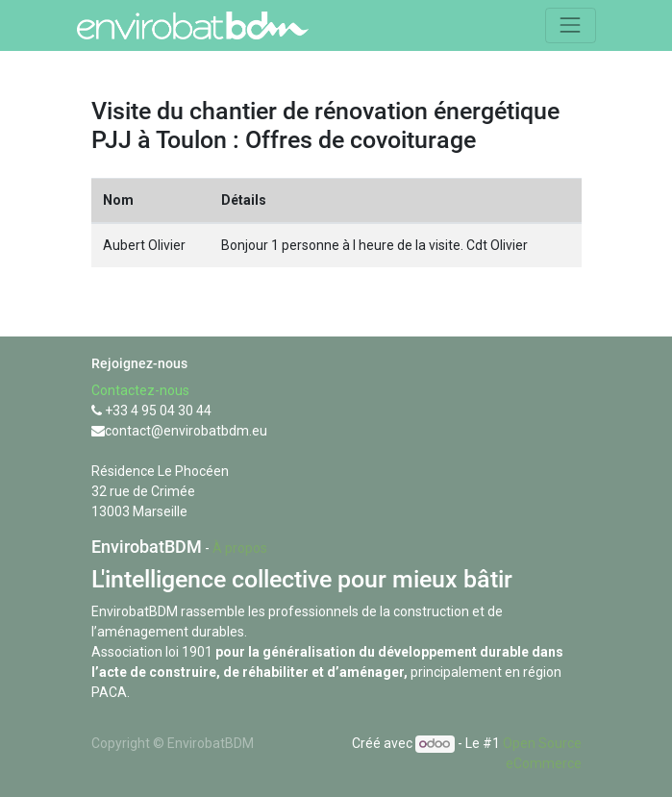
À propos (240, 548)
